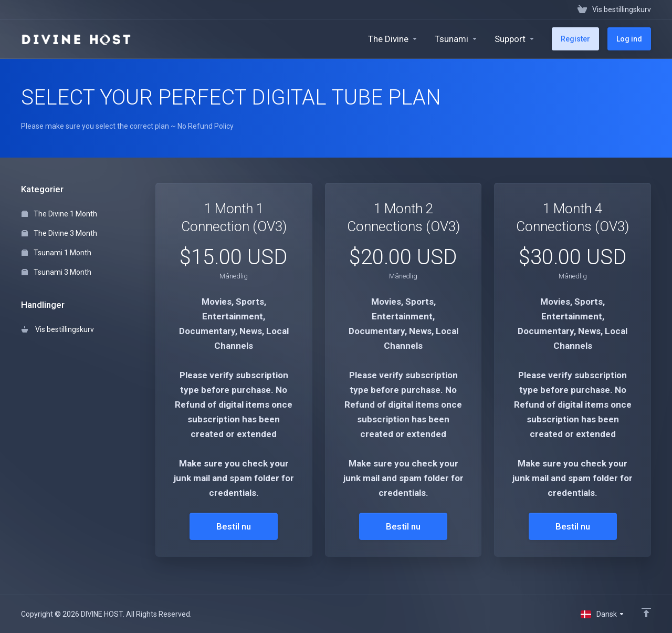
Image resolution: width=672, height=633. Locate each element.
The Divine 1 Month (59, 214)
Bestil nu (234, 526)
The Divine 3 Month (59, 233)
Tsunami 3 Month (56, 272)
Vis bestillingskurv (58, 329)
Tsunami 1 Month (56, 253)
